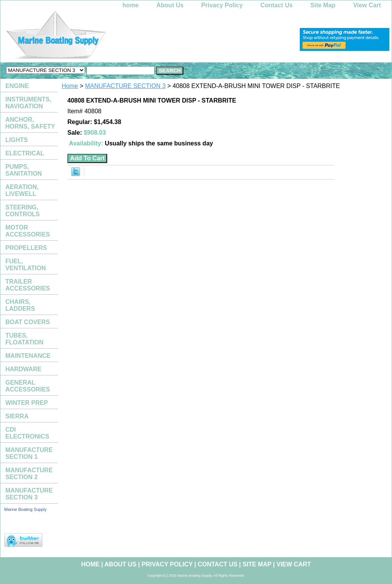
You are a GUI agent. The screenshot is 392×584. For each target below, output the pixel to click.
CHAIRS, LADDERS (20, 305)
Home (70, 86)
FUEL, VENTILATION (25, 265)
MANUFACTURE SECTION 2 (29, 474)
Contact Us (276, 5)
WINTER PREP (27, 403)
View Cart (367, 5)
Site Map (323, 5)
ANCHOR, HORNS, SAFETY (30, 123)
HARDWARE (23, 369)
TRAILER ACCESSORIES (28, 285)
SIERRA (17, 416)
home (131, 5)
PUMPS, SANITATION (24, 170)
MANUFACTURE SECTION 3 (125, 86)
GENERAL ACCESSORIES (28, 386)
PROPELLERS (26, 248)
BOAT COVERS (28, 322)
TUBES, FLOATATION (24, 339)
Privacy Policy (222, 5)
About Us (170, 5)
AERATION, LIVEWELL (22, 190)
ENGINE (17, 86)
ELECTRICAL (25, 153)
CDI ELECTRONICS (27, 433)
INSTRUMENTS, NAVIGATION (28, 103)
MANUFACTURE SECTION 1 (29, 453)
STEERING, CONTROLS (23, 211)
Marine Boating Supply (25, 509)
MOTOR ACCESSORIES (28, 231)
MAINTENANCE (28, 356)
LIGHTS (17, 140)
